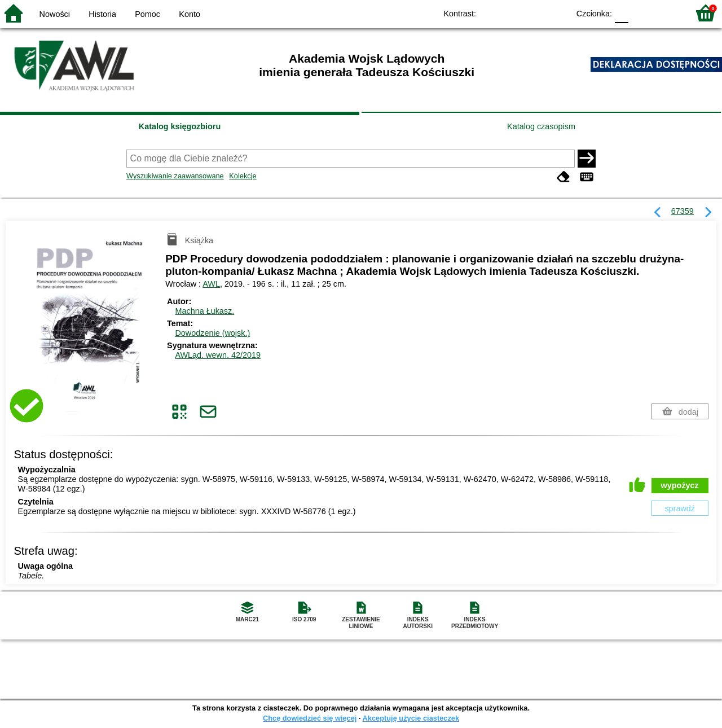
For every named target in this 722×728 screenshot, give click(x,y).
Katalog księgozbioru (180, 126)
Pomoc (148, 14)
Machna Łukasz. (204, 311)
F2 (667, 13)
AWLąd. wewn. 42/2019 (217, 355)
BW (512, 13)
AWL (211, 284)
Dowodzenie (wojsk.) (212, 333)
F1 (641, 13)
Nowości (55, 14)
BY (557, 13)
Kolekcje (243, 176)
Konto (190, 14)
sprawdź (680, 508)
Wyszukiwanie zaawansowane (175, 176)
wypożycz (680, 485)
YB (534, 13)
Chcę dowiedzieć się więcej (310, 718)
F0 (621, 13)
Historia (102, 14)
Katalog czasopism (541, 126)
